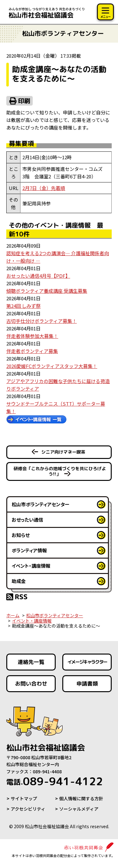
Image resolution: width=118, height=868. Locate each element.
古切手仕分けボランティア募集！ (42, 321)
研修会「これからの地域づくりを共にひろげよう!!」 (59, 471)
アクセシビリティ (28, 809)
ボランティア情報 (29, 550)
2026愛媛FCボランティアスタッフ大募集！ (52, 366)
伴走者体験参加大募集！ (32, 336)
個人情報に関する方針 (81, 798)
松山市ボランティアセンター (41, 504)
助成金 (19, 581)
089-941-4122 (55, 781)
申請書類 (87, 684)
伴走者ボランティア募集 (32, 351)
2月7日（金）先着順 (44, 188)
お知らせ (21, 535)
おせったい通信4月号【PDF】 (38, 276)
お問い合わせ (31, 684)
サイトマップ (24, 798)
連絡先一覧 (31, 662)
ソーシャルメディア (79, 809)
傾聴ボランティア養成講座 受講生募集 (47, 291)
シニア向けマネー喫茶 (63, 452)
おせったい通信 (27, 520)
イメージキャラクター (87, 662)
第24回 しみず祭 (23, 306)
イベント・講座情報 (31, 566)
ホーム (13, 615)
